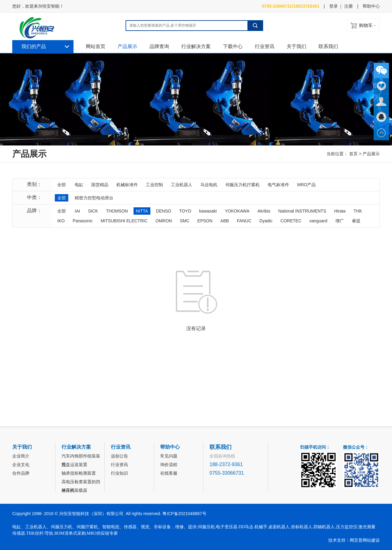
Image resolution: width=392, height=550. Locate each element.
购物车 (366, 25)
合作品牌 (21, 473)
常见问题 (169, 456)
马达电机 (209, 185)
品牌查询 (159, 46)
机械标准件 (127, 185)
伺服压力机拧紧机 (243, 185)
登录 (334, 6)
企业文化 (21, 465)
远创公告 (119, 456)
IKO (61, 221)
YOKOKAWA (237, 211)
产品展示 (127, 46)
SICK (93, 211)
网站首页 (96, 46)
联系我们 (328, 46)
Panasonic (83, 221)
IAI (77, 211)
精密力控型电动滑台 (94, 198)
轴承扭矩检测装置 (79, 473)
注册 (349, 6)
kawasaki (208, 211)
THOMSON (117, 211)
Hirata (340, 211)
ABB (225, 221)
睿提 (356, 221)
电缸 (79, 185)
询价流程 (169, 465)
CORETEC (291, 221)
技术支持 (337, 540)
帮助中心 (371, 6)
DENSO (164, 211)
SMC (185, 221)
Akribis (264, 211)
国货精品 (100, 185)
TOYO (185, 211)
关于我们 (296, 46)
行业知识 (119, 473)
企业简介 (21, 456)
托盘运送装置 (74, 465)
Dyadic (266, 221)
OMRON (164, 221)
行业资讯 (265, 46)
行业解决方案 (196, 46)
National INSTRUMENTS (302, 211)
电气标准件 (278, 185)
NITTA (142, 211)
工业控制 (154, 185)
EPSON (205, 221)
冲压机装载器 (74, 490)
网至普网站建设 (365, 540)
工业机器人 (182, 185)
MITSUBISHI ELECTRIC (124, 221)
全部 (62, 185)
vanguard (318, 221)
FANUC (244, 221)
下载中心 (233, 46)
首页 (353, 154)
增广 (340, 221)
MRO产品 (306, 185)
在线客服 (169, 473)
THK (358, 211)
